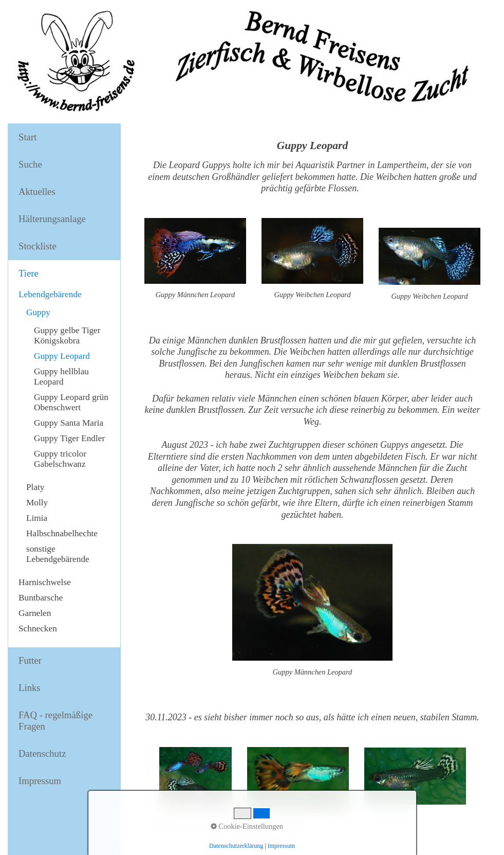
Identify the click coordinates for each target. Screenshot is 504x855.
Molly (37, 503)
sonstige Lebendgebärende (58, 554)
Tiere (29, 273)
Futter (30, 660)
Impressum (40, 781)
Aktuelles (37, 192)
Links (30, 688)
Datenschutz (42, 753)
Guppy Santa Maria (69, 423)
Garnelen (35, 613)
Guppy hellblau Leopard (61, 377)
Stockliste (38, 246)
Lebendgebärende (50, 294)
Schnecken (38, 629)
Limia (37, 518)
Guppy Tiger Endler (69, 438)
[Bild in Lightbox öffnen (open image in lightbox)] (298, 778)
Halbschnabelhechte (62, 533)
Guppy (38, 312)
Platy (35, 487)
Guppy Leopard (62, 356)
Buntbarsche (41, 598)
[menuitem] (64, 138)
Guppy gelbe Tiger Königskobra (67, 335)
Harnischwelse (45, 582)
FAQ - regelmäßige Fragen (55, 721)
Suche (30, 164)
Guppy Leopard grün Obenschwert (71, 402)
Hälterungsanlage (52, 219)
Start (27, 137)
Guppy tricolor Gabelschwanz (60, 459)
